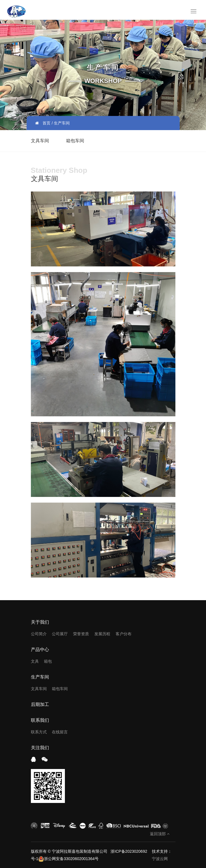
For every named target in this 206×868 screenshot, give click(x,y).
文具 (35, 661)
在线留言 (60, 732)
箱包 (48, 661)
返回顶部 (160, 834)
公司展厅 (60, 634)
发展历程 (102, 634)
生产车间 (40, 677)
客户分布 (124, 634)
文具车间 (40, 141)
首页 (46, 123)
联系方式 (39, 732)
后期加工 (40, 704)
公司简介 (39, 634)
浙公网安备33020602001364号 (68, 859)
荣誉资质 (81, 634)
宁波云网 (160, 859)
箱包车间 (75, 141)
